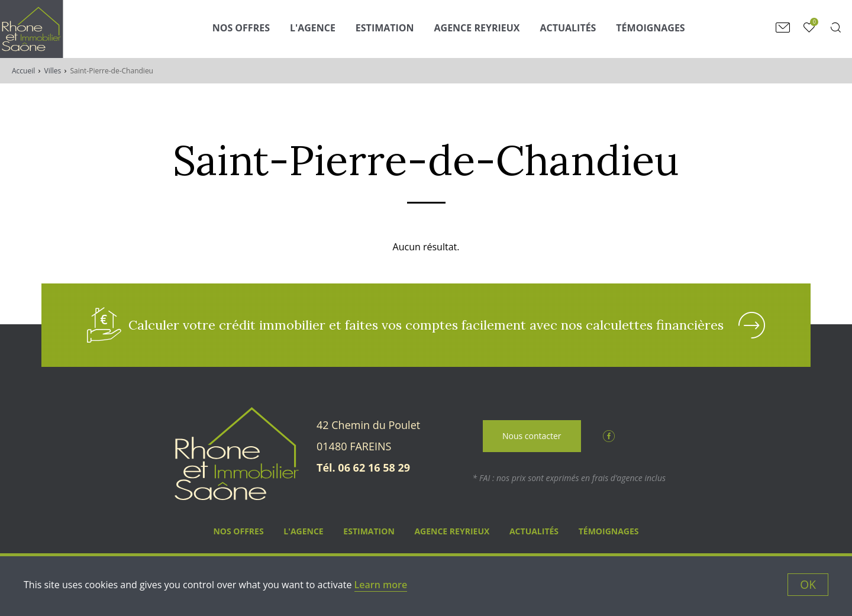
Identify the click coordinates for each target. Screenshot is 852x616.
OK (808, 584)
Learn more (381, 585)
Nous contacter (532, 436)
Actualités (568, 28)
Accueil (23, 71)
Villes (53, 71)
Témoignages (650, 28)
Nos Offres (241, 28)
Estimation (385, 28)
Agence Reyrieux (477, 28)
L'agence (313, 28)
